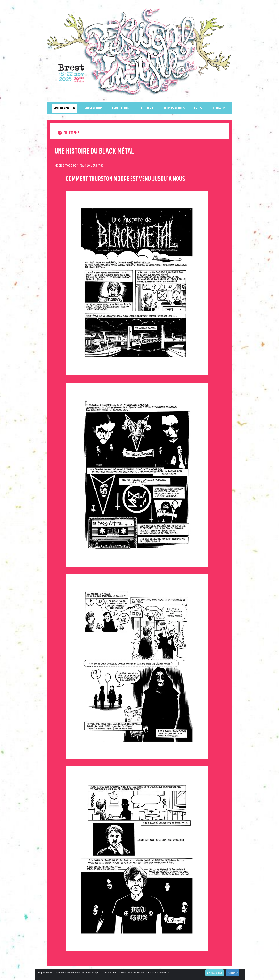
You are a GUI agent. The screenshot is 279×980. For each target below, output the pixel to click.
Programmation (64, 108)
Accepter (233, 973)
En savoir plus (215, 973)
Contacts (219, 108)
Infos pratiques (174, 108)
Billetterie (146, 108)
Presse (199, 108)
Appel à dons (121, 108)
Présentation (94, 108)
